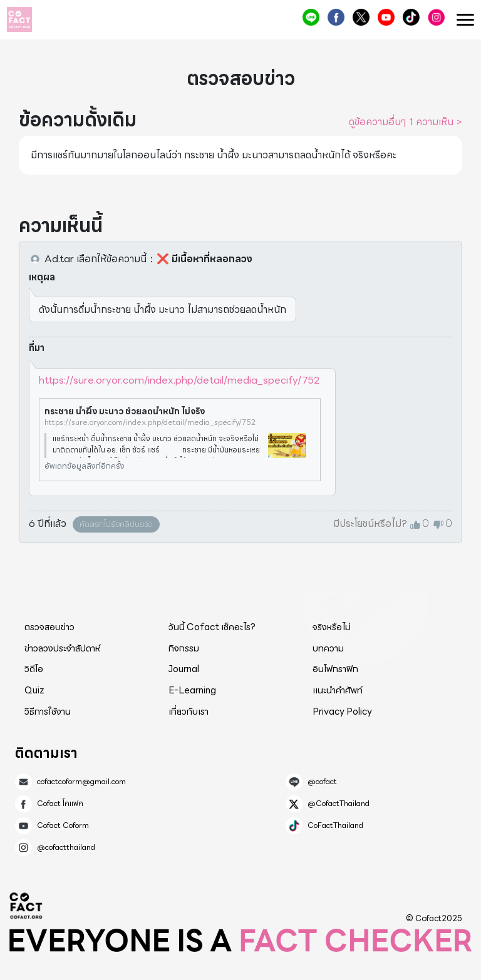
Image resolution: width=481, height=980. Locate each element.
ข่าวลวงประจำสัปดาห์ (62, 648)
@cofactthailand (436, 17)
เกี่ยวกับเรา (189, 712)
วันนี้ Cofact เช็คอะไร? (212, 627)
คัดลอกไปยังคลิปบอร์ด (116, 524)
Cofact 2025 (26, 906)
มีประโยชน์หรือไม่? (370, 524)
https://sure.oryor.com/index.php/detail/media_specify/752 (179, 380)
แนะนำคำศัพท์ (338, 690)
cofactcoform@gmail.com (81, 782)
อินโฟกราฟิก (335, 669)
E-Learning (192, 690)
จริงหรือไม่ (332, 627)
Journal (184, 669)
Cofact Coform (386, 17)
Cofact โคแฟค (336, 17)
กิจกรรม (184, 648)
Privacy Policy (342, 712)
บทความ (328, 648)
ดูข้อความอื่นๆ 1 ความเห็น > (406, 122)
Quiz (34, 690)
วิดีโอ (34, 669)
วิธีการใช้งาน (48, 712)
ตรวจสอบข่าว (49, 627)
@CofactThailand (361, 17)
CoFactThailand (411, 17)
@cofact (311, 17)
